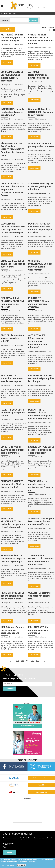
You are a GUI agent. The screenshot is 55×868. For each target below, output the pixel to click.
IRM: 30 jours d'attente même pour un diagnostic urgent (12, 630)
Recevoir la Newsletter (28, 760)
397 (38, 661)
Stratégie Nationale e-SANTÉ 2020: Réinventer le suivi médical (41, 112)
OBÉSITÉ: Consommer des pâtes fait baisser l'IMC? (40, 596)
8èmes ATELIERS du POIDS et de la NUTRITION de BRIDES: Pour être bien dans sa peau (13, 149)
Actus (9, 14)
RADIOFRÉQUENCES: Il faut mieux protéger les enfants (13, 413)
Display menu (2, 6)
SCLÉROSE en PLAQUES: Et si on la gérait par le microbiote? (41, 186)
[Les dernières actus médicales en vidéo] (27, 822)
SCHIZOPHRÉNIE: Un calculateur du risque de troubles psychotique (13, 559)
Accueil (3, 14)
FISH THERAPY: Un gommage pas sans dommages (38, 630)
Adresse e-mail (8, 681)
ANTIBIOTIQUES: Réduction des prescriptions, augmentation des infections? (37, 341)
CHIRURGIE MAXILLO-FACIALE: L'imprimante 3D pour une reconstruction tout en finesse (12, 189)
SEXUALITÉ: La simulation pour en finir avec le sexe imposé (13, 378)
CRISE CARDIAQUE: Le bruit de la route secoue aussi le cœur (13, 264)
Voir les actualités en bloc (54, 30)
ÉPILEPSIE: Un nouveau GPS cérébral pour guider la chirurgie (41, 378)
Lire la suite (7, 62)
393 (17, 661)
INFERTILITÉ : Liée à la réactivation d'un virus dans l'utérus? (12, 112)
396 (32, 661)
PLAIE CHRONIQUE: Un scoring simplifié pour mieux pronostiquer (13, 596)
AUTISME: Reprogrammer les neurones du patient (38, 75)
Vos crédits (42, 785)
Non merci (21, 865)
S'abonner (10, 689)
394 (23, 661)
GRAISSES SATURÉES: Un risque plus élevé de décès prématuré (13, 484)
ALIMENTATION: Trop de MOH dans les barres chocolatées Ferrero (41, 521)
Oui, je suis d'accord (9, 865)
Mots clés (5, 20)
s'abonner (10, 852)
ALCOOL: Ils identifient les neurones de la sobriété (12, 338)
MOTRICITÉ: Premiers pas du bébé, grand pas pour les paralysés (13, 38)
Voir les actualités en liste (49, 30)
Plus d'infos (32, 861)
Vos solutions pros (42, 792)
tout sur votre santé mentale (42, 778)
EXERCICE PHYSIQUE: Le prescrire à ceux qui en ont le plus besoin (41, 450)
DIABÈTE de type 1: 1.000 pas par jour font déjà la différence (13, 450)
